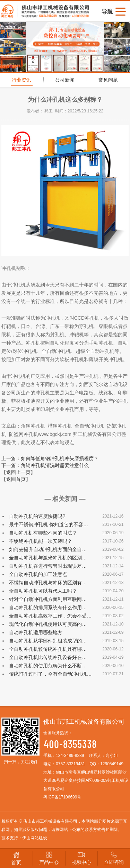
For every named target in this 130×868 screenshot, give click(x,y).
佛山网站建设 (35, 838)
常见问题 (108, 80)
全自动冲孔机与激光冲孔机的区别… (48, 558)
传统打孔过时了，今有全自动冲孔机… (50, 674)
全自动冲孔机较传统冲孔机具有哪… (48, 649)
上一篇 (50, 458)
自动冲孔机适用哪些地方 (36, 632)
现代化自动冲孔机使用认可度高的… (48, 624)
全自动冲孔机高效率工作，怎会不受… (50, 616)
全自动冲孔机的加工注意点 (38, 574)
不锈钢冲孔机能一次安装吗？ (41, 541)
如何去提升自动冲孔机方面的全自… (48, 549)
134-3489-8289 (70, 756)
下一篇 (45, 465)
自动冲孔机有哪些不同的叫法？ (43, 533)
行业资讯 (21, 80)
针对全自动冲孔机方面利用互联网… (48, 599)
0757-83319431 (70, 764)
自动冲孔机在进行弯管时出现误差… (48, 566)
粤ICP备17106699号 (62, 797)
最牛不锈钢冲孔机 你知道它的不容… (49, 524)
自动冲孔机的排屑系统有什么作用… (48, 607)
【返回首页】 (16, 479)
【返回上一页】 (18, 472)
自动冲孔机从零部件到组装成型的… (48, 641)
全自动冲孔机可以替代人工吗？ (43, 591)
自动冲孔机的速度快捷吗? (37, 516)
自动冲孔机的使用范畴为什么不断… (48, 666)
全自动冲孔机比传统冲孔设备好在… (48, 657)
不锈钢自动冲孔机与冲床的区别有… (48, 583)
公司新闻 (65, 80)
